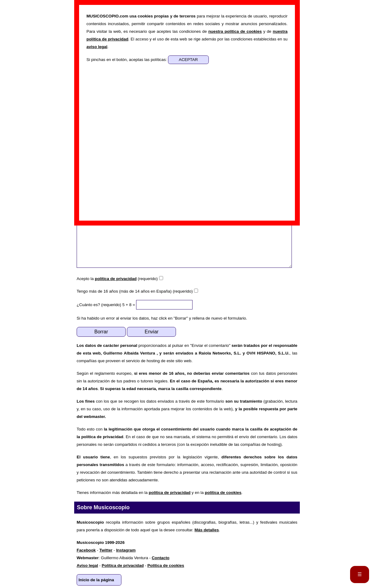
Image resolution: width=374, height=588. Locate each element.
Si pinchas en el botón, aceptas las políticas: (127, 60)
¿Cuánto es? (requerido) (99, 305)
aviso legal (97, 47)
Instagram (126, 550)
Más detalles (207, 530)
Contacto (161, 558)
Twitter (106, 550)
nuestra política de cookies (235, 31)
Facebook (86, 550)
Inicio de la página (96, 580)
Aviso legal (87, 565)
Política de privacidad (123, 565)
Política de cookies (166, 565)
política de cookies (223, 493)
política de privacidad (116, 279)
